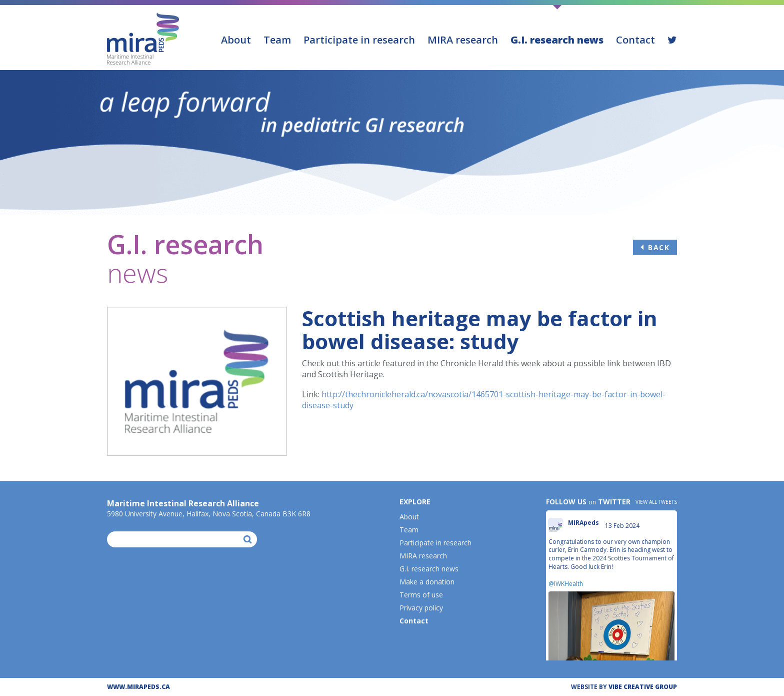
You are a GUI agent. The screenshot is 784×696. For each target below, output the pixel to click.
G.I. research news (557, 40)
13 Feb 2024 (623, 526)
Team (277, 40)
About (236, 40)
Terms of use (421, 595)
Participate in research (359, 40)
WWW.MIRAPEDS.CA (138, 687)
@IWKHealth (566, 584)
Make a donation (427, 582)
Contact (635, 40)
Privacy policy (421, 608)
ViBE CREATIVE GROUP (643, 687)
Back (659, 247)
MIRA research (463, 40)
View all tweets (656, 502)
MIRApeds (583, 523)
